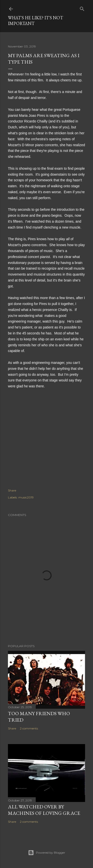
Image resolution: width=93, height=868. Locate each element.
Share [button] (12, 490)
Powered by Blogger (47, 853)
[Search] (82, 8)
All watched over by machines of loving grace (44, 810)
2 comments (29, 728)
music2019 (26, 497)
